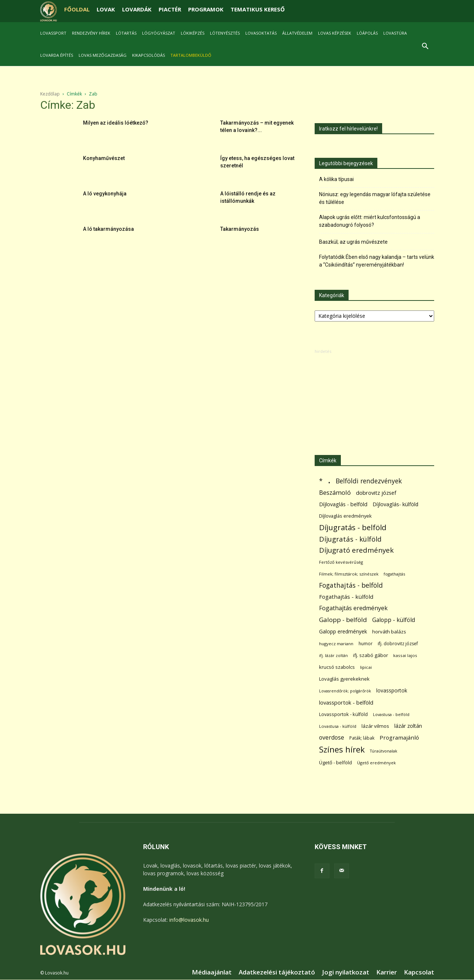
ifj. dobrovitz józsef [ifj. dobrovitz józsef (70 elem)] (398, 644)
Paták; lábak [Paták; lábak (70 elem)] (362, 738)
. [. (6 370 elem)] (329, 479)
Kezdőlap (50, 94)
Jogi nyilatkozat (346, 972)
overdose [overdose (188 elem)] (332, 738)
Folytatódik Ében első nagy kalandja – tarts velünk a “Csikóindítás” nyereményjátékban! (377, 261)
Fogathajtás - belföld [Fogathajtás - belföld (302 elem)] (351, 585)
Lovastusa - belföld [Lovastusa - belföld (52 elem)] (391, 714)
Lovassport (53, 33)
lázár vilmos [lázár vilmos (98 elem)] (375, 726)
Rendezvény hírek (91, 33)
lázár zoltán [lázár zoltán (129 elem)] (408, 726)
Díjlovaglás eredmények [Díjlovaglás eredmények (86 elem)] (345, 516)
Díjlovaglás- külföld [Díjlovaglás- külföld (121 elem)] (395, 504)
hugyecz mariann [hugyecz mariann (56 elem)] (336, 644)
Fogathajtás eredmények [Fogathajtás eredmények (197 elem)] (353, 608)
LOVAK (106, 9)
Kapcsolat (419, 972)
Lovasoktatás (261, 33)
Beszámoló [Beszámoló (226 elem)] (335, 492)
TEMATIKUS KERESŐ (258, 9)
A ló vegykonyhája (105, 194)
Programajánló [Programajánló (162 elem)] (399, 737)
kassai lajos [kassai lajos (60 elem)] (405, 655)
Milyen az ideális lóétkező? (116, 123)
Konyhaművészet (104, 158)
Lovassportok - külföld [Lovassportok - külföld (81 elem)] (343, 714)
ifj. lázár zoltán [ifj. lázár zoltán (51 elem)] (333, 655)
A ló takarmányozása (108, 229)
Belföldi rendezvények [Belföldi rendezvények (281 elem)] (369, 481)
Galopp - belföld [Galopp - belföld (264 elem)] (343, 620)
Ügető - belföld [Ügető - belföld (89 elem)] (335, 762)
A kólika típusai (336, 179)
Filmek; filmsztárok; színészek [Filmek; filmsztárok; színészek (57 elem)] (349, 574)
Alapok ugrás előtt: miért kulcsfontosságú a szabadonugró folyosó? (370, 221)
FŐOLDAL (77, 9)
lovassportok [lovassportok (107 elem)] (392, 690)
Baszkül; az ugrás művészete (353, 242)
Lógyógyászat (159, 33)
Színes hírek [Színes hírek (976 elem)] (342, 749)
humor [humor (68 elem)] (366, 644)
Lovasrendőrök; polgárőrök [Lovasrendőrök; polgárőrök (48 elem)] (345, 691)
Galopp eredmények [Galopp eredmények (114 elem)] (343, 631)
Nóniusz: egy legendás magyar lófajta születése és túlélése (375, 198)
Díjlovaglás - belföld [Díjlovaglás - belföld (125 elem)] (343, 504)
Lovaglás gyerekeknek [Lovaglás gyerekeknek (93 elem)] (344, 679)
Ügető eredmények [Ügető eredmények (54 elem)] (376, 763)
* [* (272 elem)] (321, 481)
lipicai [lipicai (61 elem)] (366, 667)
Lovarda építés (57, 55)
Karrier (387, 972)
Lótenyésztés (225, 33)
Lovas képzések (335, 33)
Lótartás (126, 33)
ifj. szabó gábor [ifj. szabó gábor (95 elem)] (371, 655)
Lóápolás (367, 33)
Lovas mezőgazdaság (103, 55)
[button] (425, 47)
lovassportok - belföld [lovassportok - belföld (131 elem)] (346, 703)
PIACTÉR (170, 9)
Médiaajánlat (212, 972)
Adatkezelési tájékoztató (277, 972)
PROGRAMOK (206, 9)
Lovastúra (395, 33)
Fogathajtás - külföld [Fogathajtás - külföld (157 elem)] (346, 597)
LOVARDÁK (137, 9)
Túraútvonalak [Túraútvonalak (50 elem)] (384, 751)
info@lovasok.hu (189, 920)
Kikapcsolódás (148, 55)
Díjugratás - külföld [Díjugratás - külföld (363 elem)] (350, 539)
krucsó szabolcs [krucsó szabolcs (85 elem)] (337, 667)
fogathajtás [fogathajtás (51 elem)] (394, 574)
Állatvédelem (297, 33)
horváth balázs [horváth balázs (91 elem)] (389, 632)
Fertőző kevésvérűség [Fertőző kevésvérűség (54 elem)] (341, 562)
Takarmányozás (240, 229)
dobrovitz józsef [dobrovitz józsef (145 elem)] (376, 493)
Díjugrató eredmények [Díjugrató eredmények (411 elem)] (356, 550)
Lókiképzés (193, 33)
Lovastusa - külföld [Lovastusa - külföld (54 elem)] (338, 726)
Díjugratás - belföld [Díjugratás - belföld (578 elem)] (353, 527)
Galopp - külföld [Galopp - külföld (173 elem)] (394, 620)
